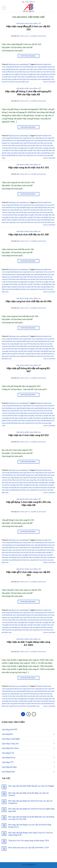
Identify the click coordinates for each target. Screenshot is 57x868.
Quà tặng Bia (7, 734)
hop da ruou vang (32, 138)
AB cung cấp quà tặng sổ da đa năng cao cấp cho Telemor (28, 794)
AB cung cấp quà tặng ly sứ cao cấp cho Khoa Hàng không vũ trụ (30, 826)
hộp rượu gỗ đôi (27, 77)
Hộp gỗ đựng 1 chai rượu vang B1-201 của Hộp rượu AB (28, 503)
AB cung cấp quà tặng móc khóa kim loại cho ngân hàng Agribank (31, 810)
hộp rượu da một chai (44, 72)
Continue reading (28, 56)
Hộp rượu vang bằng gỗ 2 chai (44, 79)
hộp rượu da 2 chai (45, 69)
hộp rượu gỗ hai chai (14, 153)
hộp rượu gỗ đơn (39, 77)
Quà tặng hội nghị (9, 767)
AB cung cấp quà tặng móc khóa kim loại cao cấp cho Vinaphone (30, 802)
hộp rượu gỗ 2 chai (14, 77)
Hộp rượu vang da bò (20, 222)
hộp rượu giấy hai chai (44, 74)
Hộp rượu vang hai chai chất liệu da (24, 356)
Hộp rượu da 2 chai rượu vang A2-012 (28, 435)
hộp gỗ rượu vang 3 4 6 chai (23, 143)
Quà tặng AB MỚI (10, 729)
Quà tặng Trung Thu (10, 743)
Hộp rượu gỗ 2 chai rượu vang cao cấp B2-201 (28, 573)
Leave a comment (49, 82)
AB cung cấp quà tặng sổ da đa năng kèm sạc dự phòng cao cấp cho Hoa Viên (31, 818)
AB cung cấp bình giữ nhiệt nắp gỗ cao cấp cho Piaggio (31, 786)
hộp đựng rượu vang (33, 67)
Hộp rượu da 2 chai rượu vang (22, 480)
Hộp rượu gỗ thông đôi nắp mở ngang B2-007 (29, 370)
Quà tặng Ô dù (8, 753)
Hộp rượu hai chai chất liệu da (12, 289)
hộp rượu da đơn (16, 72)
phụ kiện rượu (24, 82)
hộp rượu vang (28, 79)
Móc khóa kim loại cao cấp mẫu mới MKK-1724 (28, 847)
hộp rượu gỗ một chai (15, 79)
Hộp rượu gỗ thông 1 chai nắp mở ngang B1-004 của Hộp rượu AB (28, 93)
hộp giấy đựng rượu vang (29, 140)
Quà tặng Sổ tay (9, 757)
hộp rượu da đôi (18, 145)
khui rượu (15, 82)
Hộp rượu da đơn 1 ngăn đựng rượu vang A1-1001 (28, 643)
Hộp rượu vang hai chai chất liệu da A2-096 (28, 301)
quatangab (41, 36)
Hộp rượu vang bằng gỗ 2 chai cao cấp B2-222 (28, 28)
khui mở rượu (6, 82)
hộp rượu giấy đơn (30, 74)
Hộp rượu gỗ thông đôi (9, 423)
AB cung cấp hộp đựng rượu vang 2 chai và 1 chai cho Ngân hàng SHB (30, 834)
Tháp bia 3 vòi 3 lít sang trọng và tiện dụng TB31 (29, 840)
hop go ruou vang (8, 143)
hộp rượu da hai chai (29, 72)
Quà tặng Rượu (8, 771)
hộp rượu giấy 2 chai (16, 74)
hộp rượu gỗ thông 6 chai (10, 155)
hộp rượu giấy (19, 148)
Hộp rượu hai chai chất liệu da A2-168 (28, 234)
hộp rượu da (34, 69)
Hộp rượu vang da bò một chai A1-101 (28, 167)
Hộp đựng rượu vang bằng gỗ (28, 23)
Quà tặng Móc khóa (10, 748)
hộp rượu (26, 69)
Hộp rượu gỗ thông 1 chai (46, 153)
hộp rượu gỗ (19, 150)
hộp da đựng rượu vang (18, 67)
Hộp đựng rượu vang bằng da (28, 165)
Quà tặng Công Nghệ (11, 739)
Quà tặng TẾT (8, 762)
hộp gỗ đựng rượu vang (14, 69)
